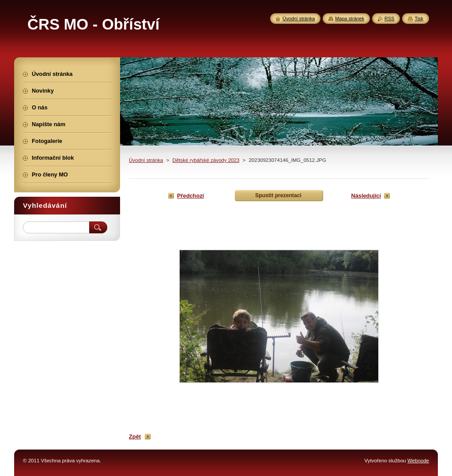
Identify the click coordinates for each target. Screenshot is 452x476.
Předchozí (190, 196)
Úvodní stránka (146, 160)
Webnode (418, 461)
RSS (389, 19)
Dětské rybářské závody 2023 (206, 160)
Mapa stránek (350, 19)
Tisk (419, 19)
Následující (366, 196)
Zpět (135, 437)
